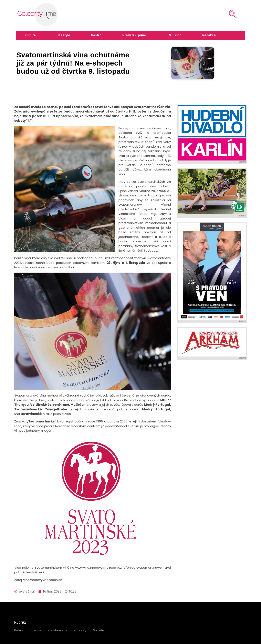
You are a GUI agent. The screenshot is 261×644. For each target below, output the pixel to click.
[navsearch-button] (227, 14)
